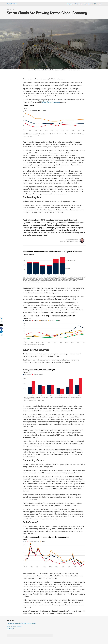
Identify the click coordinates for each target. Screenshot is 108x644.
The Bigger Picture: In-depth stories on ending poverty (21, 623)
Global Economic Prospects (51, 102)
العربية (85, 4)
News (15, 4)
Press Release (11, 629)
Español (99, 4)
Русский (90, 4)
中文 (95, 4)
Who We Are (10, 4)
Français (80, 4)
